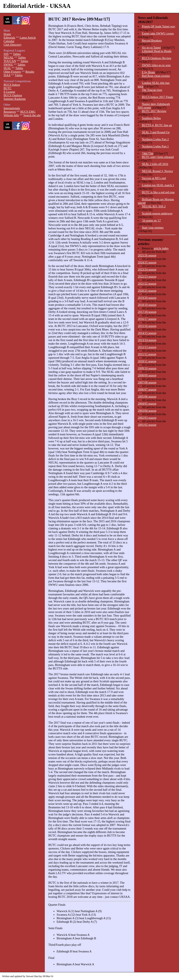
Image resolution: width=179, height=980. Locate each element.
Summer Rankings (15, 99)
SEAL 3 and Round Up (156, 132)
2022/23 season (147, 277)
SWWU (8, 65)
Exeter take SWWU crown (158, 33)
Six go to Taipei (151, 48)
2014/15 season (147, 333)
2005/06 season (147, 396)
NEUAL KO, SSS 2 (154, 206)
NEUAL (9, 58)
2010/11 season (147, 361)
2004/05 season (147, 404)
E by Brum (148, 72)
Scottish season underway (157, 213)
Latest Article (28, 38)
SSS (6, 54)
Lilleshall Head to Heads (157, 51)
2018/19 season (147, 305)
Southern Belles (151, 118)
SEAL (7, 68)
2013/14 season (147, 340)
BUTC (7, 88)
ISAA (7, 75)
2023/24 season (147, 269)
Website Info (11, 115)
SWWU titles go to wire (156, 65)
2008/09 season (147, 375)
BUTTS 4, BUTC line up (157, 125)
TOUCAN (10, 61)
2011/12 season (147, 354)
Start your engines (153, 228)
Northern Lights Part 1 (155, 146)
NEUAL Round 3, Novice (157, 171)
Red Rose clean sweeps (156, 76)
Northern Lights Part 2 (155, 139)
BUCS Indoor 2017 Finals (158, 97)
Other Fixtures (12, 72)
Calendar (9, 41)
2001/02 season (147, 425)
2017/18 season (147, 312)
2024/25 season (147, 262)
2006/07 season (147, 389)
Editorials (9, 38)
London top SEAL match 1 (158, 185)
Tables (17, 54)
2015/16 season (147, 326)
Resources (10, 112)
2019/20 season (147, 298)
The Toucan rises (152, 90)
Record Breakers (152, 40)
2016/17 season (147, 319)
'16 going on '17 (151, 220)
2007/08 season (147, 382)
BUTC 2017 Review (154, 111)
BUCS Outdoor (13, 95)
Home (7, 34)
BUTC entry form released (158, 157)
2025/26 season (147, 255)
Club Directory (13, 45)
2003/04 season (147, 411)
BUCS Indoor (12, 85)
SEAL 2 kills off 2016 (155, 164)
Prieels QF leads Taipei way (159, 26)
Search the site (32, 115)
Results (30, 72)
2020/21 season (147, 291)
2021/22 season (147, 284)
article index (161, 248)
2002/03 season (147, 418)
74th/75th (148, 153)
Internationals (12, 108)
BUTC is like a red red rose (158, 192)
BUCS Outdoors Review (157, 58)
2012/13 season (147, 347)
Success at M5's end (154, 178)
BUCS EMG (28, 112)
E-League (9, 92)
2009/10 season (147, 368)
